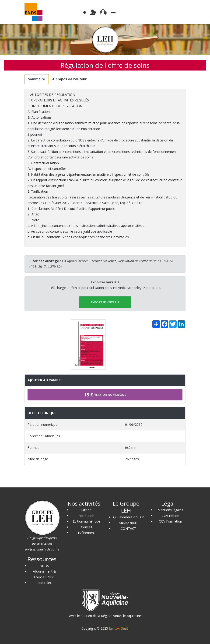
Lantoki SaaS (119, 628)
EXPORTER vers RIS (105, 302)
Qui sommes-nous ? (128, 517)
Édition (86, 510)
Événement (86, 533)
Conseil (86, 527)
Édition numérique (86, 521)
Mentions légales (170, 510)
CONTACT (128, 528)
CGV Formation (170, 521)
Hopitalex (44, 583)
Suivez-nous (128, 523)
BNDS (44, 566)
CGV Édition (170, 516)
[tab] (37, 79)
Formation (86, 516)
